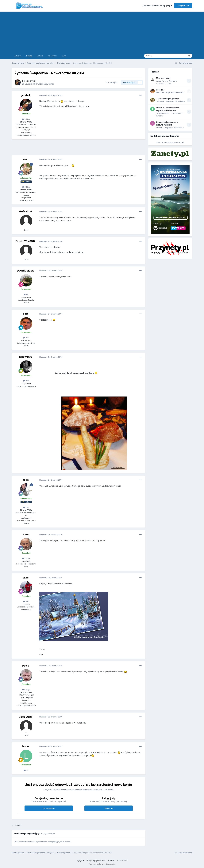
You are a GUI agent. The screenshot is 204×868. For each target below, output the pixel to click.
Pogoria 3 (160, 90)
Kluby (64, 56)
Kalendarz (52, 56)
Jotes (26, 534)
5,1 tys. (26, 187)
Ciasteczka (122, 861)
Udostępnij (112, 82)
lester (26, 746)
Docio (26, 666)
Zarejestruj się (183, 5)
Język (80, 861)
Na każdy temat (46, 84)
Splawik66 (26, 357)
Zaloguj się (109, 808)
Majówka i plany (163, 78)
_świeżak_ (161, 101)
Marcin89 (160, 92)
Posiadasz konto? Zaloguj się (157, 6)
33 (26, 770)
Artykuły (18, 56)
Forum (29, 57)
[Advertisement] (102, 32)
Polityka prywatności (96, 861)
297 (26, 381)
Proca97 (160, 128)
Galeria (40, 56)
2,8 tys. (26, 558)
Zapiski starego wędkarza (168, 99)
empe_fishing (162, 81)
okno (26, 578)
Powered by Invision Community (102, 864)
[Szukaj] (158, 56)
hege (26, 480)
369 (26, 338)
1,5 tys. (26, 119)
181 (26, 295)
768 (26, 507)
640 (26, 601)
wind (26, 159)
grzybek (32, 81)
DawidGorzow (26, 271)
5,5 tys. (26, 689)
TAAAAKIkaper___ (164, 113)
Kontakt (111, 861)
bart (26, 314)
